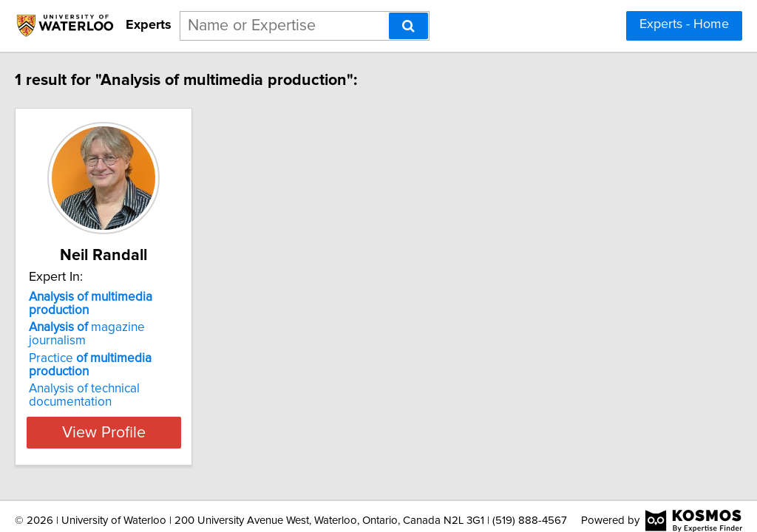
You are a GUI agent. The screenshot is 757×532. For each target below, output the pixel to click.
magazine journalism (148, 314)
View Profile (153, 392)
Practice (153, 332)
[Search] (408, 26)
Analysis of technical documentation (115, 355)
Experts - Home (684, 24)
